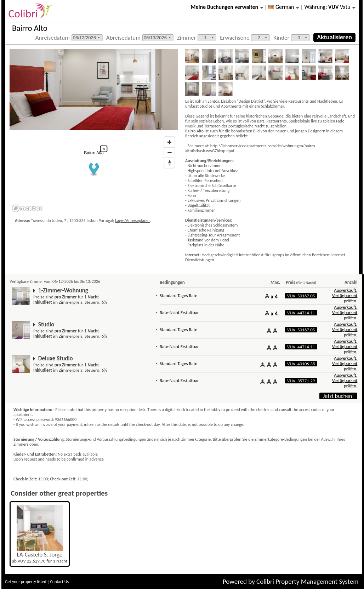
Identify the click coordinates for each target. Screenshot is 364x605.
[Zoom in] (169, 142)
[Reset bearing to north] (169, 163)
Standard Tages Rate (178, 295)
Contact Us (59, 582)
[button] (94, 169)
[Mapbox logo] (27, 208)
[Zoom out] (169, 152)
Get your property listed (26, 582)
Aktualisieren (334, 37)
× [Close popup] (104, 149)
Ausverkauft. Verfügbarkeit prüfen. (345, 295)
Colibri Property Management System (307, 581)
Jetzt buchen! (338, 396)
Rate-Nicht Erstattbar (179, 312)
